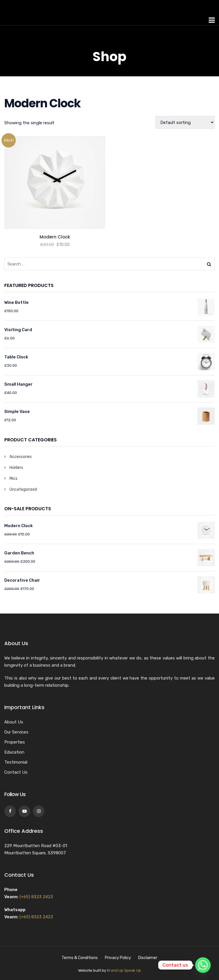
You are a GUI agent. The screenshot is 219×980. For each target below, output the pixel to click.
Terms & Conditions (80, 958)
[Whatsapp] (203, 965)
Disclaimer (148, 958)
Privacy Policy (118, 958)
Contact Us (16, 772)
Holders (16, 468)
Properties (15, 742)
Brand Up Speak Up (124, 970)
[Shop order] (185, 122)
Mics (13, 479)
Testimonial (16, 762)
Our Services (16, 732)
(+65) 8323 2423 (36, 897)
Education (14, 752)
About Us (14, 722)
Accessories (21, 457)
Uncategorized (23, 489)
